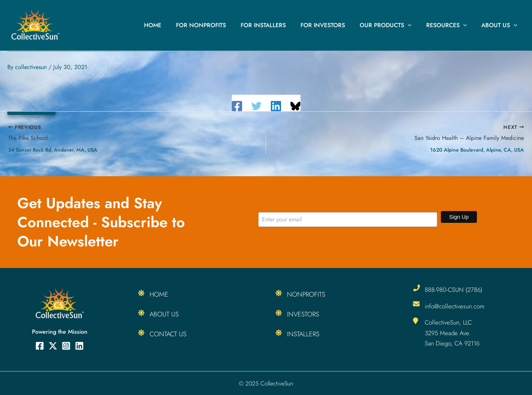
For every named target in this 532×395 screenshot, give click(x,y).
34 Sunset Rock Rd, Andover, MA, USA (53, 150)
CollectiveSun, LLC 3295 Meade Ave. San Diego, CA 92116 (453, 332)
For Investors (333, 25)
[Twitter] (256, 106)
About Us (501, 25)
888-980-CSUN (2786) (454, 290)
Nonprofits (306, 294)
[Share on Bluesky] (295, 106)
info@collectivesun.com (455, 306)
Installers (303, 334)
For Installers (276, 25)
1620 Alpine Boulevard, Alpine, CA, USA (477, 150)
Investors (303, 314)
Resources (451, 25)
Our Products (393, 25)
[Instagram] (66, 346)
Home (172, 25)
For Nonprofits (217, 25)
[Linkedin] (276, 106)
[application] (415, 25)
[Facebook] (237, 106)
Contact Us (168, 334)
